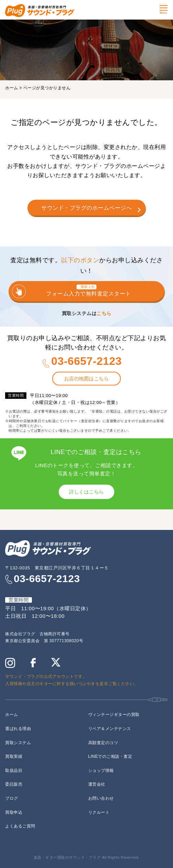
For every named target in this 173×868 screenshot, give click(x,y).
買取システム (18, 743)
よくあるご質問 (20, 826)
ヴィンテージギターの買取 (114, 715)
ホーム (12, 88)
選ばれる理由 (18, 729)
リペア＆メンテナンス (110, 729)
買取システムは (87, 313)
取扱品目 (14, 771)
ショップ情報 (101, 771)
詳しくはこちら (86, 492)
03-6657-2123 (86, 361)
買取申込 (14, 812)
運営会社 (97, 784)
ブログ (12, 798)
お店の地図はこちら (87, 379)
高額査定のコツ (103, 743)
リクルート (99, 812)
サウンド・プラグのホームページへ (86, 208)
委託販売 (14, 784)
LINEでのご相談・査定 (110, 756)
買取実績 (14, 756)
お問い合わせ (101, 798)
